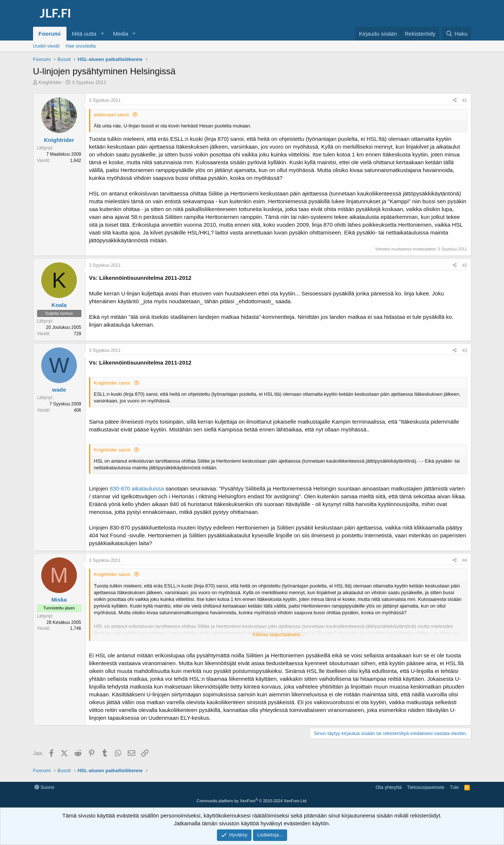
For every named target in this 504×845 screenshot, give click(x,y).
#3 (464, 350)
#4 (464, 560)
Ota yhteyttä (388, 787)
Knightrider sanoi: (113, 383)
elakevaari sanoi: (112, 115)
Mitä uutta (84, 34)
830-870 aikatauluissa (137, 488)
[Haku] (456, 34)
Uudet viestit (46, 46)
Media (121, 34)
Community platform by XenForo (252, 801)
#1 (464, 100)
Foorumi (50, 34)
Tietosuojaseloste (426, 787)
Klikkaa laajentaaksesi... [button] (278, 634)
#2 (464, 265)
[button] (102, 34)
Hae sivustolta (81, 46)
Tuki (454, 787)
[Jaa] (455, 101)
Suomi (44, 787)
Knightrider (50, 82)
